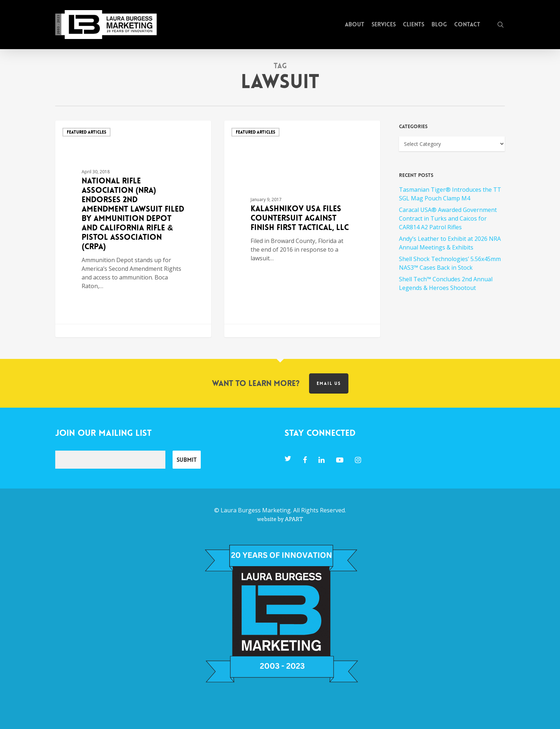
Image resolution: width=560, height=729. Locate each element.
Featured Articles (86, 132)
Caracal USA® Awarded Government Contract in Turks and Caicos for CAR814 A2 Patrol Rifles (448, 218)
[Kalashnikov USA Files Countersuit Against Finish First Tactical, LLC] (302, 229)
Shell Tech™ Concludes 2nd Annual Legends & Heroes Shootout (446, 283)
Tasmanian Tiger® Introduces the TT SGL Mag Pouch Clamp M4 (450, 194)
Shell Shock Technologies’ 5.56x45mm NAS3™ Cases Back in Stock (450, 263)
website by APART (280, 519)
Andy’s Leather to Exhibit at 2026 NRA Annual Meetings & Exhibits (450, 243)
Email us (329, 383)
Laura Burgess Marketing (256, 510)
